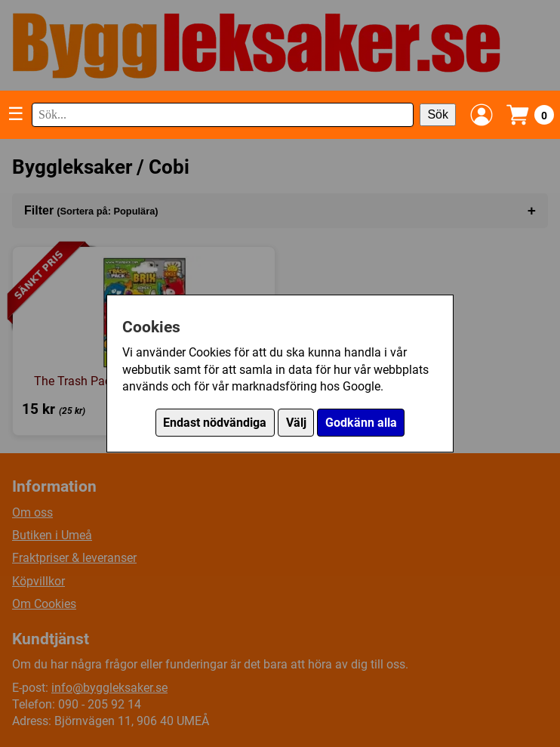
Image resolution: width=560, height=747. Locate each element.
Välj (296, 423)
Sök (438, 114)
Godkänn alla (361, 423)
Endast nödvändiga (215, 423)
